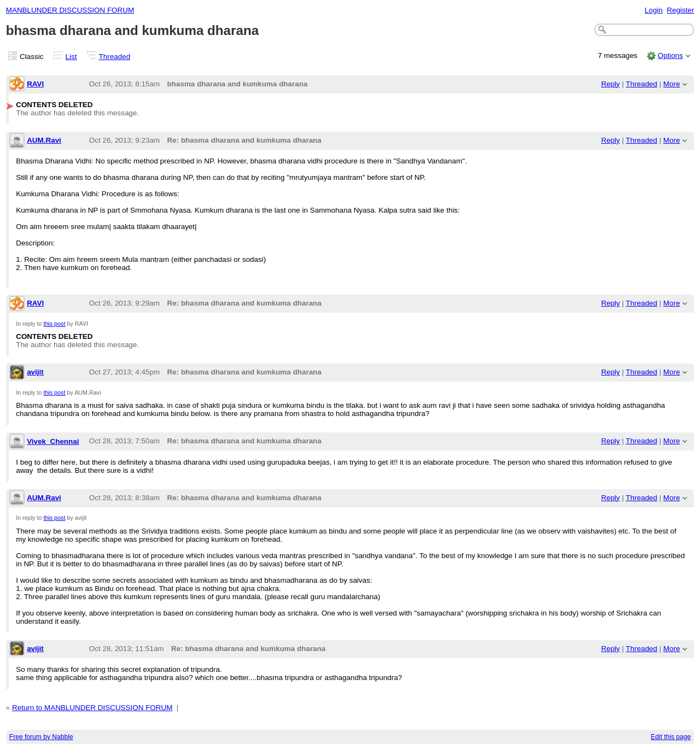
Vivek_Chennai (53, 441)
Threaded (115, 57)
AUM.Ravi (44, 140)
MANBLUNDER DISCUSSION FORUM (70, 10)
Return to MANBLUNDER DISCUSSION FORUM (92, 708)
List (71, 57)
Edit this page (671, 737)
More (672, 84)
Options (670, 55)
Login (654, 10)
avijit (35, 372)
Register (680, 10)
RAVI (35, 84)
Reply (610, 84)
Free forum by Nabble (41, 737)
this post (54, 324)
